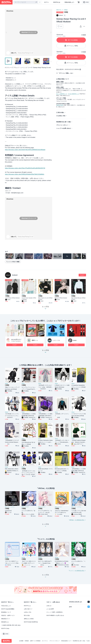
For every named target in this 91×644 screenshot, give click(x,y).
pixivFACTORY (60, 105)
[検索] (36, 2)
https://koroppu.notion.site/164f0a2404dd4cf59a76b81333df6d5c (25, 174)
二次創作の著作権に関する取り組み (11, 625)
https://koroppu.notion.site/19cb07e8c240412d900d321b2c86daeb (25, 150)
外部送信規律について (66, 641)
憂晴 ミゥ (35, 340)
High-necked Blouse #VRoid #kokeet (78, 299)
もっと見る (45, 352)
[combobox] (26, 2)
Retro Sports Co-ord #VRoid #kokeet (45, 299)
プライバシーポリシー (62, 125)
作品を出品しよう (69, 2)
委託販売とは (5, 622)
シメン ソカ (56, 340)
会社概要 (21, 641)
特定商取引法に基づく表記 (64, 122)
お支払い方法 (62, 116)
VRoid (66, 10)
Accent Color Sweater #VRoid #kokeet (29, 299)
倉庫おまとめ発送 (29, 619)
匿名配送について (6, 612)
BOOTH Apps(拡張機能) (8, 609)
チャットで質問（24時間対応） (55, 612)
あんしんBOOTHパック (62, 94)
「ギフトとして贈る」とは (65, 73)
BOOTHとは (57, 2)
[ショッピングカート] (79, 2)
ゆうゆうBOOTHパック (74, 94)
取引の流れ (61, 112)
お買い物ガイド (28, 609)
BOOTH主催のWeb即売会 (31, 622)
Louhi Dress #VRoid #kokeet (12, 298)
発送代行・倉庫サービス (8, 615)
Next (51, 32)
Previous (6, 32)
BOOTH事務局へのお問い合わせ (55, 615)
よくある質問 (50, 609)
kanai (75, 340)
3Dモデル (59, 10)
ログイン (46, 2)
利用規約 (27, 641)
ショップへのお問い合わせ (64, 128)
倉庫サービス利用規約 (35, 641)
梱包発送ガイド (6, 619)
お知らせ (49, 606)
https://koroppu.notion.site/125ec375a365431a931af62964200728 (25, 168)
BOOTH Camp (5, 628)
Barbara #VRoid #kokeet (61, 298)
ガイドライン (45, 641)
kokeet (15, 275)
